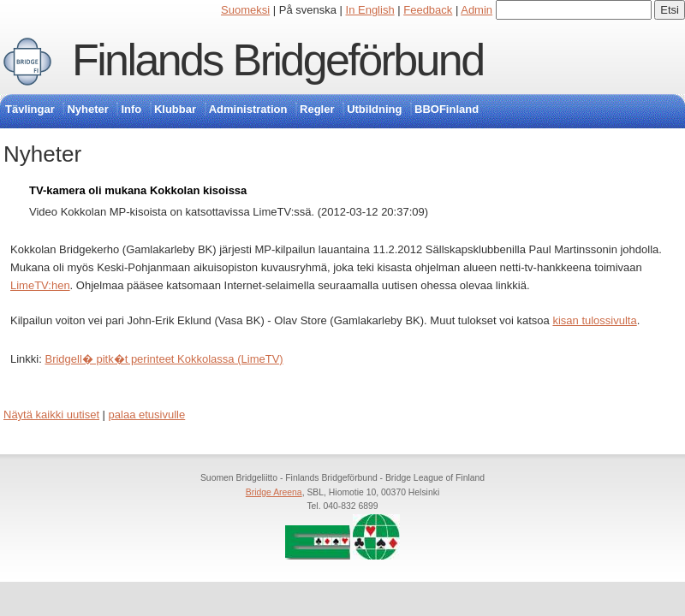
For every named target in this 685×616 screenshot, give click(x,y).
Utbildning (374, 109)
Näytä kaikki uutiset (51, 415)
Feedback (428, 10)
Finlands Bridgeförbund (277, 60)
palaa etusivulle (147, 415)
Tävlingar (30, 109)
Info (131, 109)
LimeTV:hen (40, 285)
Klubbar (175, 109)
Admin (477, 10)
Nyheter (87, 109)
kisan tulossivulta (594, 320)
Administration (248, 109)
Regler (317, 109)
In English (370, 10)
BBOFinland (447, 109)
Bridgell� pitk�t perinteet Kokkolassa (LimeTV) (164, 359)
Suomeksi (245, 10)
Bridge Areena (274, 492)
